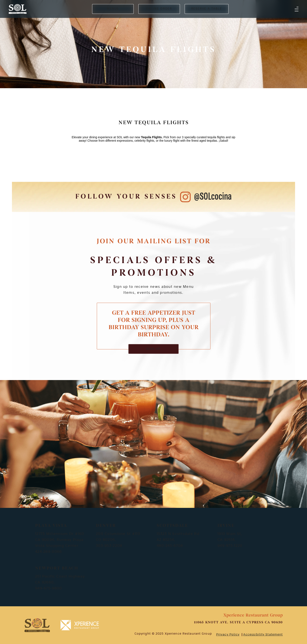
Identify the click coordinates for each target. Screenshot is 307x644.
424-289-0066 (49, 552)
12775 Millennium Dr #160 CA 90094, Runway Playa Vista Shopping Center (60, 540)
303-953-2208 (109, 546)
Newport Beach (57, 568)
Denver (106, 526)
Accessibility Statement (263, 635)
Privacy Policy (228, 635)
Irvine (226, 526)
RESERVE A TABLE (207, 9)
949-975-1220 (230, 546)
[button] (297, 9)
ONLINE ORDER (159, 9)
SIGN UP (154, 349)
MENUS (113, 9)
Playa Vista (51, 526)
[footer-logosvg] (37, 625)
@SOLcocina (213, 197)
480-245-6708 (170, 546)
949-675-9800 (49, 588)
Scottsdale (172, 526)
